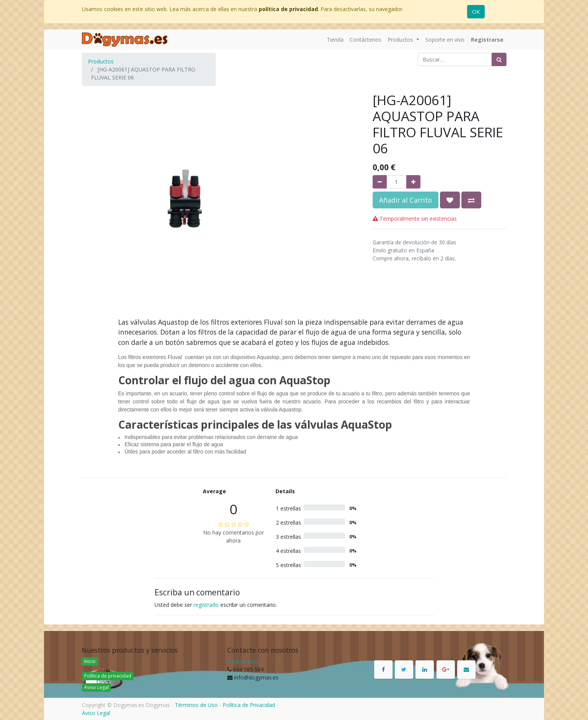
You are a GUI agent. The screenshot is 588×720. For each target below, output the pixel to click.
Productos (101, 61)
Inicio (90, 661)
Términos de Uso (196, 705)
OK (476, 12)
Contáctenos (243, 661)
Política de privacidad (108, 676)
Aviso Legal (96, 687)
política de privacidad (288, 9)
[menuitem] (335, 40)
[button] (450, 200)
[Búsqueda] (499, 59)
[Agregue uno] (413, 182)
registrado (206, 605)
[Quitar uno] (380, 182)
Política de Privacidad (249, 705)
